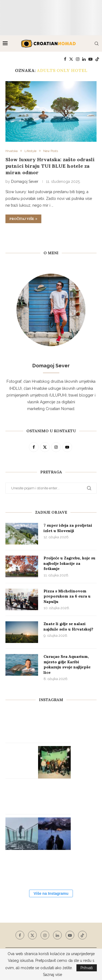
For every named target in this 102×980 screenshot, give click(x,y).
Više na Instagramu (51, 893)
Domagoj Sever (25, 182)
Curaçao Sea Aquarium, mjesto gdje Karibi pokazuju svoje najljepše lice (67, 664)
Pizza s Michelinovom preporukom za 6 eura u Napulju (67, 596)
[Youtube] (90, 59)
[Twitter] (71, 59)
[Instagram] (78, 59)
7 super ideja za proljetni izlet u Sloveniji (68, 528)
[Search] (97, 44)
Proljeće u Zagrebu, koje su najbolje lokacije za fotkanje (69, 563)
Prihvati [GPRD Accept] (87, 968)
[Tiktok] (97, 59)
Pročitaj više (23, 219)
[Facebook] (65, 59)
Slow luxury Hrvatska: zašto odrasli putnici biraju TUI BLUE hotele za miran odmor (50, 166)
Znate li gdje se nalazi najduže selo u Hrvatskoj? (68, 626)
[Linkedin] (84, 59)
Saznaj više (52, 975)
